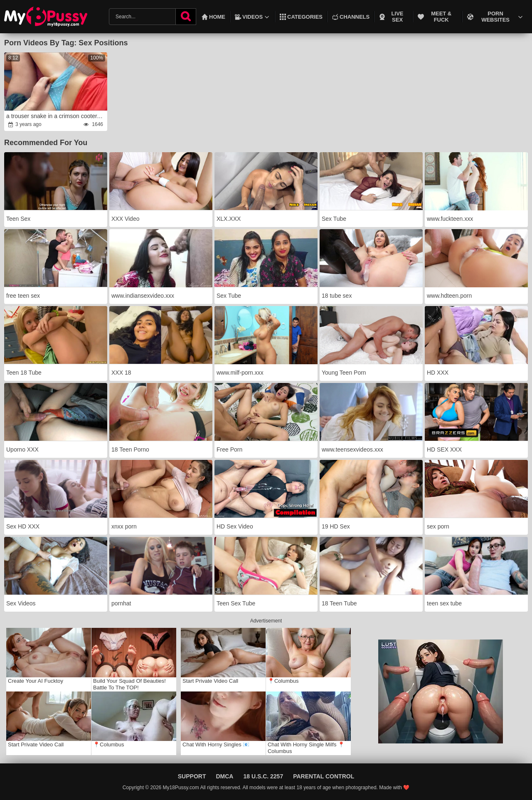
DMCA (224, 776)
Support (192, 776)
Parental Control (324, 776)
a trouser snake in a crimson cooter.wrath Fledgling (56, 116)
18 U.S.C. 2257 (263, 776)
